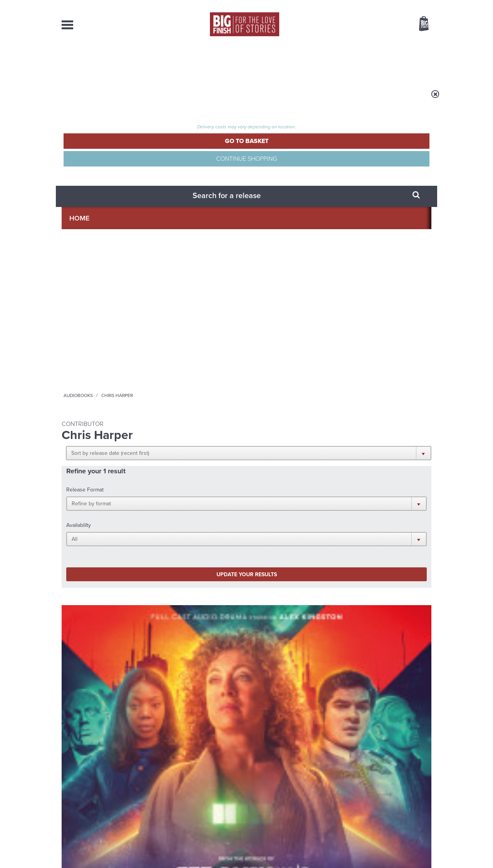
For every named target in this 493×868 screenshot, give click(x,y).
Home (106, 99)
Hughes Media (101, 857)
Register (413, 5)
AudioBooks (103, 62)
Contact (415, 62)
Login (389, 5)
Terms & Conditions (225, 848)
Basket (419, 24)
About (370, 62)
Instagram (325, 502)
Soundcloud (382, 502)
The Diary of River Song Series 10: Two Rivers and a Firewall (101, 351)
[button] (284, 150)
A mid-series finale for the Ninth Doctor (370, 673)
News (278, 62)
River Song (73, 336)
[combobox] (362, 45)
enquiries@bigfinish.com (262, 789)
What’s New (229, 62)
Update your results (183, 214)
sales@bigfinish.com (192, 789)
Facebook (281, 502)
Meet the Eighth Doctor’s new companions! (176, 673)
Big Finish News (97, 576)
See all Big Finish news (392, 577)
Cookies (193, 848)
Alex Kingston (93, 367)
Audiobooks (136, 99)
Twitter (303, 502)
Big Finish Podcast (331, 509)
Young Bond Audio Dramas (182, 590)
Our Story (422, 782)
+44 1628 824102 (199, 782)
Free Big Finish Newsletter (9, 172)
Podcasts (323, 62)
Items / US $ (383, 25)
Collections (166, 62)
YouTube (349, 502)
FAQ (427, 789)
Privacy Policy (78, 536)
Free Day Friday (350, 590)
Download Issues (414, 796)
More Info (103, 404)
